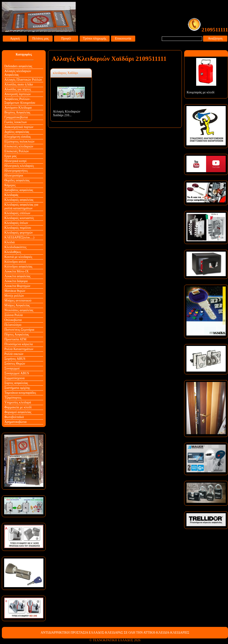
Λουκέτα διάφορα (16, 281)
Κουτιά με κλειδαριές (18, 257)
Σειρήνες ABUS (15, 359)
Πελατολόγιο (13, 325)
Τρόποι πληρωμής (95, 38)
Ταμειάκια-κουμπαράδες (20, 393)
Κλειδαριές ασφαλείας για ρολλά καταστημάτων (21, 206)
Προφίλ (66, 38)
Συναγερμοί (12, 368)
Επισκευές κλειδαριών (19, 146)
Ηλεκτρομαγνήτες (16, 171)
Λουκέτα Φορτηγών (17, 286)
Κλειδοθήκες (13, 252)
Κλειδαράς (11, 195)
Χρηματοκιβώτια (15, 422)
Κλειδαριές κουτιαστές (19, 218)
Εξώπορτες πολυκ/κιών (19, 142)
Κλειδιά (9, 242)
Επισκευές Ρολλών (17, 151)
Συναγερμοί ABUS (17, 373)
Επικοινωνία (123, 38)
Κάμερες (10, 185)
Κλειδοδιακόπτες (15, 247)
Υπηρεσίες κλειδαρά (18, 402)
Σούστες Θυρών (15, 364)
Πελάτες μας (40, 38)
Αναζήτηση (215, 38)
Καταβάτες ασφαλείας (19, 190)
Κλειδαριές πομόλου (18, 228)
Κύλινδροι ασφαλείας (18, 267)
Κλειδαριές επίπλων (17, 213)
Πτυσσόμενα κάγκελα (19, 344)
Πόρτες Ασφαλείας (17, 334)
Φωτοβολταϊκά (14, 417)
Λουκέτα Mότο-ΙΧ (16, 271)
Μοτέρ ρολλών (14, 296)
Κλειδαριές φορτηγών (19, 233)
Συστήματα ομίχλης (17, 388)
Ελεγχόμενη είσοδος (18, 137)
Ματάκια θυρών (15, 291)
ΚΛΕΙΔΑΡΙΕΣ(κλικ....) (19, 237)
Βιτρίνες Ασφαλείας (17, 112)
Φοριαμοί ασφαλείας (18, 412)
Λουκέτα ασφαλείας (17, 276)
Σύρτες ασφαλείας (16, 383)
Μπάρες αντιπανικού (18, 301)
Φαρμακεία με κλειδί (18, 407)
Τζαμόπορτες (13, 398)
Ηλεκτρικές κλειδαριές (19, 166)
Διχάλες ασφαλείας (17, 132)
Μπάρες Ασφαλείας (17, 305)
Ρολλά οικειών (14, 354)
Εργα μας (10, 156)
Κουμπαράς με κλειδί (201, 92)
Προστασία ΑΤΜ (15, 339)
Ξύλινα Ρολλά (13, 315)
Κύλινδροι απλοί (15, 262)
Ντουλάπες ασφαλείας (19, 310)
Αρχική (15, 38)
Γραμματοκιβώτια (16, 117)
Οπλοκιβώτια (13, 320)
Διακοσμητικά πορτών (19, 127)
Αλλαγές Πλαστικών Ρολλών (23, 80)
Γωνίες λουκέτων (16, 122)
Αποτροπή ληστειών (18, 94)
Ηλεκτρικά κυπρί (15, 161)
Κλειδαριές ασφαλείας (19, 200)
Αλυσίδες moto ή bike (19, 84)
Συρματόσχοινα (14, 378)
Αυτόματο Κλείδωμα (18, 108)
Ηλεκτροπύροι (14, 175)
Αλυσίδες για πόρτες (18, 89)
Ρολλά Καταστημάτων (19, 349)
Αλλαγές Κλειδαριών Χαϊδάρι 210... (67, 113)
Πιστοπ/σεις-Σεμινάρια (19, 330)
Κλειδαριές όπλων (16, 223)
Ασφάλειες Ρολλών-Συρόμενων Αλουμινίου (20, 101)
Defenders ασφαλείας (18, 66)
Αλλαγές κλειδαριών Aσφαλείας (18, 73)
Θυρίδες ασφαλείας (17, 180)
